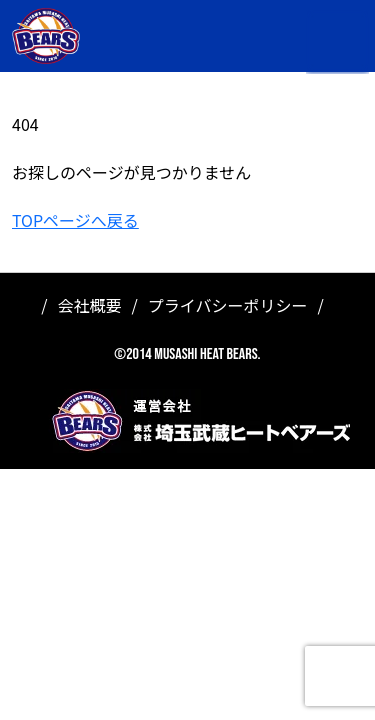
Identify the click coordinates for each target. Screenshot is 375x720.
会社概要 (90, 305)
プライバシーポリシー (228, 305)
